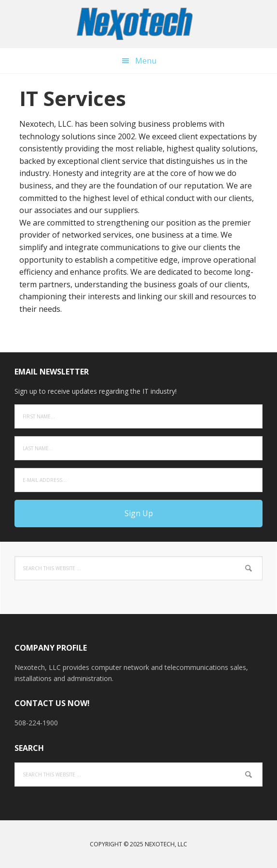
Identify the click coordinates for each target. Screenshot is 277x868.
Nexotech (138, 24)
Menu (146, 61)
